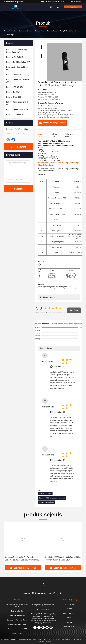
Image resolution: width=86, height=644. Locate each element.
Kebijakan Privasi (69, 627)
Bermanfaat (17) (59, 460)
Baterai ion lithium (26, 31)
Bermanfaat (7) (59, 367)
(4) (18, 75)
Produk (14, 31)
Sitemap (69, 622)
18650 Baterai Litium (46, 502)
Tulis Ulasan (74, 310)
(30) (15, 92)
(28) (17, 51)
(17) (18, 62)
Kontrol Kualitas (69, 613)
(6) (17, 103)
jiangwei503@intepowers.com (53, 2)
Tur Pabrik (69, 609)
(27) (15, 87)
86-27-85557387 (76, 2)
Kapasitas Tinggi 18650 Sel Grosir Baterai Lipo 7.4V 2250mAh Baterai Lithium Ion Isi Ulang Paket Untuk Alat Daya (21, 559)
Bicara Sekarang (18, 147)
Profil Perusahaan (69, 604)
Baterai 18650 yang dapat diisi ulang (52, 498)
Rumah (6, 31)
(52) (18, 81)
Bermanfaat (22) (59, 412)
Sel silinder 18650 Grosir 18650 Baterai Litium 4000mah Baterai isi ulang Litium (63, 559)
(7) (18, 68)
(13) (15, 57)
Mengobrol (73, 7)
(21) (14, 97)
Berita (69, 618)
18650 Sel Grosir (45, 494)
